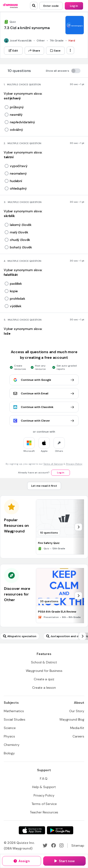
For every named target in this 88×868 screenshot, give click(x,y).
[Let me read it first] (44, 486)
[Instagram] (61, 846)
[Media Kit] (77, 728)
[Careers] (78, 736)
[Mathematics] (14, 711)
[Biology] (9, 753)
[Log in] (74, 6)
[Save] (55, 51)
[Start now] (64, 861)
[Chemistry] (12, 745)
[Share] (34, 51)
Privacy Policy (74, 464)
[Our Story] (77, 711)
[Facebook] (54, 846)
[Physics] (9, 736)
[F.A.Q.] (44, 778)
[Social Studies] (15, 719)
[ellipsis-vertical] (70, 50)
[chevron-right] (78, 527)
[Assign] (22, 861)
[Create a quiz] (44, 679)
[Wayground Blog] (72, 719)
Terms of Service (53, 464)
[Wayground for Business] (44, 671)
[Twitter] (45, 846)
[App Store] (32, 830)
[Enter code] (51, 6)
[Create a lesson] (44, 688)
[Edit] (13, 51)
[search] (34, 6)
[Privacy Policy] (44, 795)
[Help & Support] (44, 787)
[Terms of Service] (44, 804)
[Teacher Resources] (44, 812)
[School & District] (44, 662)
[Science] (10, 728)
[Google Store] (60, 830)
